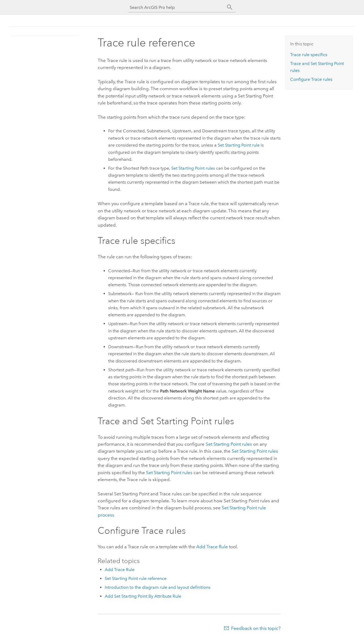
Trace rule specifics (309, 55)
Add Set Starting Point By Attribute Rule (143, 596)
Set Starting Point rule (239, 145)
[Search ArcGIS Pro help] (177, 7)
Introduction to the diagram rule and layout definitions (158, 587)
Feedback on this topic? (256, 628)
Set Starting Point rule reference (136, 578)
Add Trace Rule (212, 547)
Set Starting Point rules (193, 168)
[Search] (230, 7)
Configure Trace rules (311, 79)
